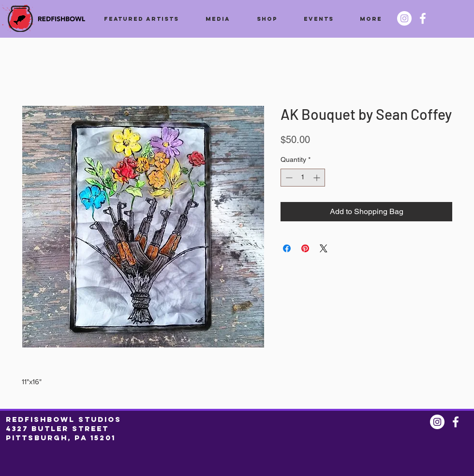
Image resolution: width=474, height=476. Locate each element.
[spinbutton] (303, 178)
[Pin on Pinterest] (305, 248)
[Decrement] (288, 178)
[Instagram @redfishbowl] (404, 18)
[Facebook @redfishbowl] (423, 18)
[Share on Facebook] (287, 248)
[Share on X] (324, 248)
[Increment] (318, 178)
